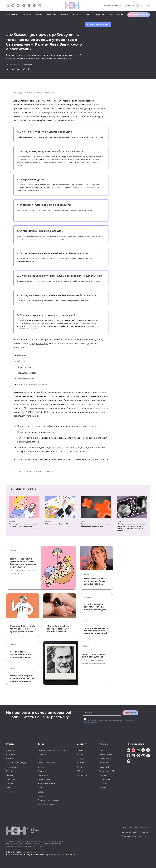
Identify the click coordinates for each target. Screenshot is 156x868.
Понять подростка (113, 5)
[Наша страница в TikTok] (133, 756)
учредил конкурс (39, 344)
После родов (12, 767)
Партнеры (11, 792)
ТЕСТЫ (120, 15)
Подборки (11, 779)
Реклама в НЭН (106, 755)
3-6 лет (29, 93)
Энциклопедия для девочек (50, 800)
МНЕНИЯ (64, 15)
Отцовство (86, 646)
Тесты (9, 788)
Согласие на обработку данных (136, 832)
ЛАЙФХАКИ (51, 15)
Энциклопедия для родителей (51, 750)
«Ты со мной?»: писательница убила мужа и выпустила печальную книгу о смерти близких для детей (22, 655)
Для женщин (12, 771)
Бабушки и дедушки (47, 763)
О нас (101, 750)
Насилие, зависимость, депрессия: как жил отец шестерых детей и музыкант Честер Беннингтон (96, 631)
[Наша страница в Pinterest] (40, 5)
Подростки (82, 775)
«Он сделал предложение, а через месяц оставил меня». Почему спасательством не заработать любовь (131, 527)
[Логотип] (72, 5)
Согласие (103, 784)
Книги (41, 788)
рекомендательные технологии (62, 855)
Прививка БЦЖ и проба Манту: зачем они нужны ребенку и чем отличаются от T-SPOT (23, 629)
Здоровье (42, 771)
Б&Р (88, 15)
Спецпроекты (105, 759)
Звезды (41, 792)
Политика (103, 788)
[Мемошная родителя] (138, 750)
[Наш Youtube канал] (13, 5)
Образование (44, 779)
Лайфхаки (14, 551)
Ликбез (12, 622)
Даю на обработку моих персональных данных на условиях (110, 721)
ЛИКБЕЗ (39, 15)
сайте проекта (100, 459)
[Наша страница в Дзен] (18, 5)
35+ (39, 759)
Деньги (41, 767)
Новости (12, 521)
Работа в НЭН (105, 763)
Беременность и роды (16, 763)
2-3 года (18, 93)
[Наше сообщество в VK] (24, 5)
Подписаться (130, 713)
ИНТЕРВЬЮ (77, 15)
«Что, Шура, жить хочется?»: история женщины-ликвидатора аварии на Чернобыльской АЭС (96, 607)
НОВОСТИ (27, 15)
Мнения (120, 521)
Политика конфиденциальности (136, 836)
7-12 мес (80, 755)
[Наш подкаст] (129, 761)
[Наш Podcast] (148, 756)
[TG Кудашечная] (133, 750)
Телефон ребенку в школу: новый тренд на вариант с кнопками (23, 525)
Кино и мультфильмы (47, 784)
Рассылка (142, 5)
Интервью (87, 597)
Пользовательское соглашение (135, 828)
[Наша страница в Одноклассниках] (29, 5)
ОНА (111, 15)
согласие (94, 720)
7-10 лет (39, 93)
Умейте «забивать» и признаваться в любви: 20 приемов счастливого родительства (23, 563)
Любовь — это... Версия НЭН (57, 524)
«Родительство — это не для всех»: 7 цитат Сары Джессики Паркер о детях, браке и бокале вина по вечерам (96, 581)
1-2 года (80, 759)
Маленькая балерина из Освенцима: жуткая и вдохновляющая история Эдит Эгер (22, 678)
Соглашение (104, 779)
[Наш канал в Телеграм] (34, 5)
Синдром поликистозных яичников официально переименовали (96, 525)
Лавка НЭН (104, 767)
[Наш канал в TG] (129, 750)
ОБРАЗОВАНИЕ (12, 15)
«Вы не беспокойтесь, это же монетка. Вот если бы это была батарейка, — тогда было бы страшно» (59, 629)
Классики (42, 796)
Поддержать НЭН (107, 771)
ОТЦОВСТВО (99, 15)
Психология (43, 775)
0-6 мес (80, 750)
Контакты (103, 775)
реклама (50, 93)
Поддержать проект (139, 15)
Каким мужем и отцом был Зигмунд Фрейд (93, 655)
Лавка (129, 5)
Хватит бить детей (46, 804)
